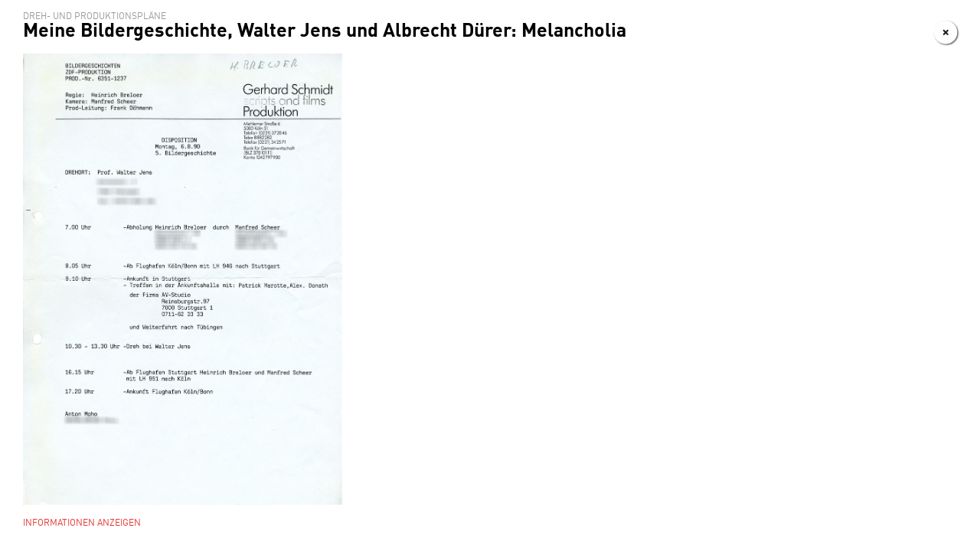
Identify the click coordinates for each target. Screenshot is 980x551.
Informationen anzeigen (82, 523)
